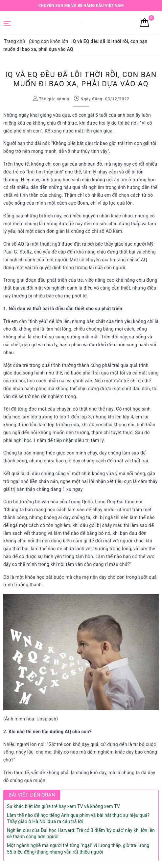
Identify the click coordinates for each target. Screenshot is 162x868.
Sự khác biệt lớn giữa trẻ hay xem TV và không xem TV (63, 806)
